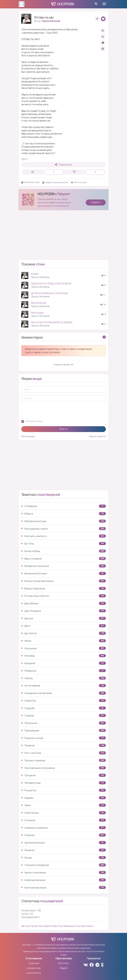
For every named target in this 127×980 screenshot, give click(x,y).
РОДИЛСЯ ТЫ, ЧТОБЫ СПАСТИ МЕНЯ (51, 284)
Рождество (64, 790)
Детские (64, 618)
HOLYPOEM (46, 194)
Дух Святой (64, 633)
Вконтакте (63, 963)
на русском (34, 963)
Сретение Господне (64, 843)
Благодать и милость (64, 536)
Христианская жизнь (64, 888)
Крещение (64, 663)
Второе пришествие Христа (64, 581)
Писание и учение (64, 738)
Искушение (64, 648)
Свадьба (64, 798)
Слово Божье (64, 813)
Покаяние (64, 745)
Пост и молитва (64, 753)
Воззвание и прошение (64, 566)
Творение (64, 850)
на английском (34, 973)
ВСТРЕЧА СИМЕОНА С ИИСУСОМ (49, 293)
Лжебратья (64, 671)
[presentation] (47, 410)
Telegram (63, 968)
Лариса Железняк (51, 21)
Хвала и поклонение (64, 872)
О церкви (64, 715)
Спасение (64, 835)
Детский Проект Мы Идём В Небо (39, 926)
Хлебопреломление (64, 880)
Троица (64, 858)
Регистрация (28, 436)
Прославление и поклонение (64, 768)
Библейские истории (64, 521)
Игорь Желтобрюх (84, 926)
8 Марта (64, 514)
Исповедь (64, 656)
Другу (64, 626)
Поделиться (63, 165)
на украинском (34, 968)
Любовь (64, 678)
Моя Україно (37, 313)
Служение (64, 820)
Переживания (64, 730)
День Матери (64, 603)
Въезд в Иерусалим (64, 588)
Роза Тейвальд (65, 926)
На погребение (64, 686)
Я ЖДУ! (35, 274)
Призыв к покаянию (64, 760)
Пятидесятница (64, 783)
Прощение (64, 775)
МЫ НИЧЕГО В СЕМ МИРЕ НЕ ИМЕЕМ (52, 322)
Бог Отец (64, 544)
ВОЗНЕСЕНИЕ (39, 303)
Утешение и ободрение (64, 865)
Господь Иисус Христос (64, 596)
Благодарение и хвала (64, 529)
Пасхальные (64, 723)
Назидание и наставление (64, 693)
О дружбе (64, 708)
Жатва (64, 641)
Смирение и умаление (64, 828)
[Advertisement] (64, 236)
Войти (63, 429)
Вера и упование (64, 559)
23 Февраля (64, 506)
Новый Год (64, 701)
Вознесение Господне (64, 573)
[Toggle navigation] (104, 4)
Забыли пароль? (97, 436)
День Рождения (64, 611)
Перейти (96, 202)
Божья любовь (64, 551)
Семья (64, 805)
